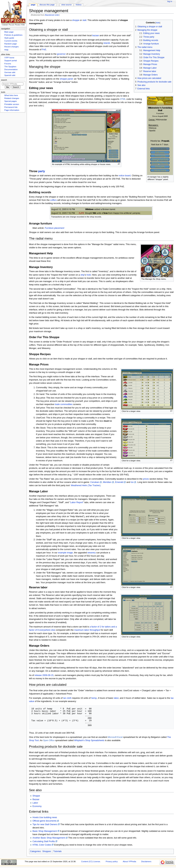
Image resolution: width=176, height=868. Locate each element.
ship (82, 275)
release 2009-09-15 (44, 675)
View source (66, 5)
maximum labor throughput (87, 630)
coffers (53, 200)
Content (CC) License (91, 861)
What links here (11, 95)
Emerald (119, 482)
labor (116, 698)
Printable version (12, 104)
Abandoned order (52, 15)
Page (33, 5)
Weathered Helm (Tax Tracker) (86, 485)
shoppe (76, 20)
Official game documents (44, 821)
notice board (125, 176)
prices (146, 479)
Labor (35, 803)
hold (89, 275)
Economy (37, 806)
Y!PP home (9, 58)
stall (84, 20)
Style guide (9, 38)
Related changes (12, 98)
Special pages (10, 101)
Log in (170, 1)
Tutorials (57, 851)
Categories (35, 851)
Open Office (49, 740)
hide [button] (158, 23)
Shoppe (36, 796)
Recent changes (11, 47)
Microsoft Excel (115, 737)
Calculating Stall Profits (44, 841)
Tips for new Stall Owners (45, 824)
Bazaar (36, 799)
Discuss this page (47, 5)
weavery (92, 553)
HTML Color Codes (42, 845)
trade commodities (64, 404)
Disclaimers (146, 861)
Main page (9, 32)
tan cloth (67, 698)
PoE (44, 50)
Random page (10, 44)
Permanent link (11, 107)
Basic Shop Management (45, 831)
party (42, 171)
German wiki (10, 72)
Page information (12, 110)
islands (107, 43)
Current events (11, 41)
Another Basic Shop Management (49, 838)
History (79, 5)
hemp (94, 698)
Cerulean (95, 482)
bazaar (96, 35)
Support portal (10, 61)
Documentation (11, 69)
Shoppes (47, 851)
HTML (123, 99)
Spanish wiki (10, 75)
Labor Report (76, 502)
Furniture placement (55, 228)
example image (65, 553)
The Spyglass (10, 67)
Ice (132, 482)
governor (61, 54)
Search (4, 80)
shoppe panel (66, 79)
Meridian (107, 482)
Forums (8, 64)
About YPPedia (130, 861)
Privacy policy (112, 861)
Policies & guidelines (13, 35)
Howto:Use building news (45, 817)
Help (6, 50)
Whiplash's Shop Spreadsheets (89, 740)
